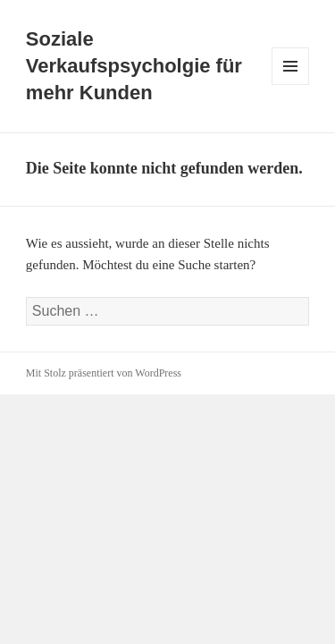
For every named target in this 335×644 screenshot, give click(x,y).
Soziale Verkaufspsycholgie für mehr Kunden (134, 66)
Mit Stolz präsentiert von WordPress (104, 373)
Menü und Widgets (291, 85)
